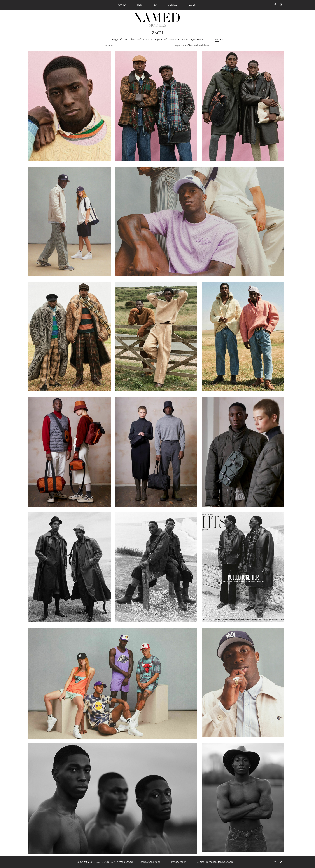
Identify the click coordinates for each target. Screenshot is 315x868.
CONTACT (173, 5)
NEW (155, 5)
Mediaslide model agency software (215, 862)
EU (222, 40)
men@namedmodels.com (197, 45)
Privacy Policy (178, 862)
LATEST (193, 5)
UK (217, 40)
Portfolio (108, 45)
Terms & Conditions (150, 862)
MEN (140, 5)
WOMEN (122, 5)
